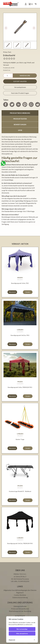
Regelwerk (20, 593)
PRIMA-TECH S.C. (20, 574)
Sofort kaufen (20, 81)
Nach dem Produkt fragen (20, 93)
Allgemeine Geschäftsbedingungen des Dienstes (20, 590)
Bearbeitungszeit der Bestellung (20, 611)
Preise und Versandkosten (20, 609)
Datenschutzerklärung (20, 597)
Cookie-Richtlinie (20, 595)
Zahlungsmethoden (20, 606)
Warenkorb (25, 76)
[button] (34, 28)
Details (28, 292)
